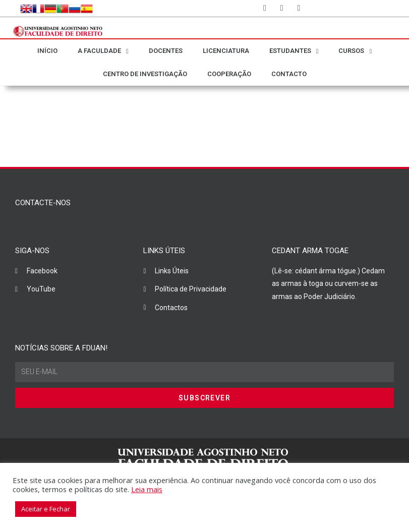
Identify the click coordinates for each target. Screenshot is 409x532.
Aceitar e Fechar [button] (46, 509)
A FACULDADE (103, 51)
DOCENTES (166, 51)
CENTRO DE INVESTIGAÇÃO (145, 74)
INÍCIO (47, 51)
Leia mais (147, 489)
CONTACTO (289, 74)
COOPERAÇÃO (229, 74)
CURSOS (355, 51)
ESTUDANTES (294, 51)
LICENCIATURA (226, 51)
